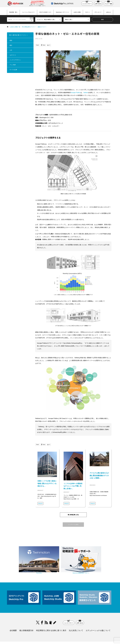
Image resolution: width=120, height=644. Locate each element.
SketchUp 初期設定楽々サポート (75, 565)
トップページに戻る (73, 525)
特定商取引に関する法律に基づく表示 (51, 621)
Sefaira (86, 93)
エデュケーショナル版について (98, 621)
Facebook (42, 613)
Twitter (38, 613)
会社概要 (13, 621)
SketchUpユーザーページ (62, 12)
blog (55, 613)
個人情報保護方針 (26, 621)
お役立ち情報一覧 (15, 27)
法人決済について (76, 621)
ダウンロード (98, 12)
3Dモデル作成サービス (45, 12)
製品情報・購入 (13, 12)
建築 (11, 40)
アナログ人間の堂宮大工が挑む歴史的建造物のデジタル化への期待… (99, 476)
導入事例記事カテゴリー (29, 27)
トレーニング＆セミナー (28, 12)
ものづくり (13, 55)
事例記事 (40, 503)
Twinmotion (45, 565)
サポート (88, 12)
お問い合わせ (98, 3)
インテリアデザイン (15, 60)
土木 (11, 50)
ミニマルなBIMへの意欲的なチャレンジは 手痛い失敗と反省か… (73, 486)
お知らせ (108, 12)
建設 (11, 45)
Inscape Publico (76, 93)
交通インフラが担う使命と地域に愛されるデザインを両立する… (47, 484)
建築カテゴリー (42, 27)
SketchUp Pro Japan (69, 638)
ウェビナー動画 (108, 3)
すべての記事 (13, 70)
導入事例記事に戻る (73, 515)
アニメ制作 (13, 65)
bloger (51, 613)
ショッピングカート (87, 3)
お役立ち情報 (77, 12)
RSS (46, 613)
